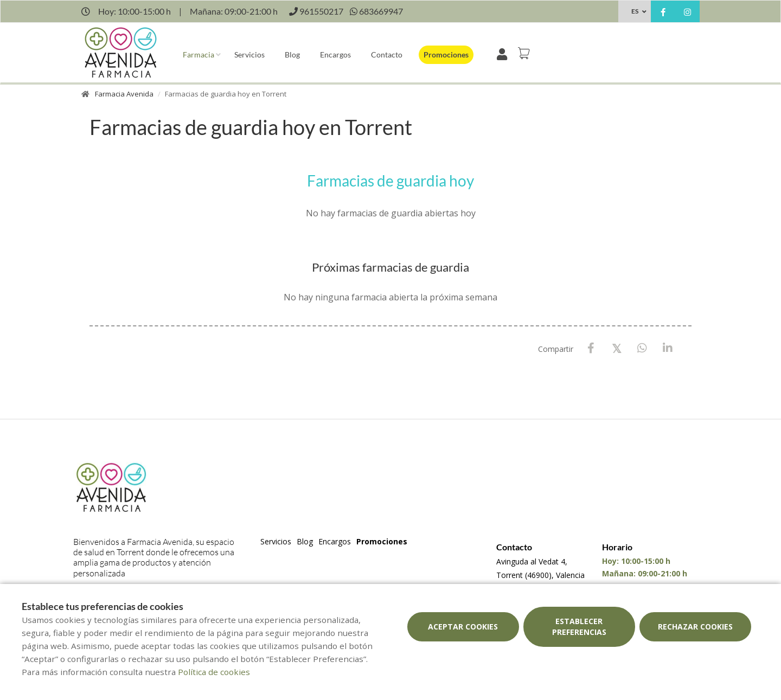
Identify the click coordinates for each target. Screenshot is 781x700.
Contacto (387, 54)
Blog (292, 54)
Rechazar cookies (695, 627)
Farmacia (199, 54)
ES (635, 11)
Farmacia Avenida (124, 94)
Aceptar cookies (463, 627)
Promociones (446, 54)
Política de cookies (214, 672)
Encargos (335, 54)
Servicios (249, 54)
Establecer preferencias (579, 627)
